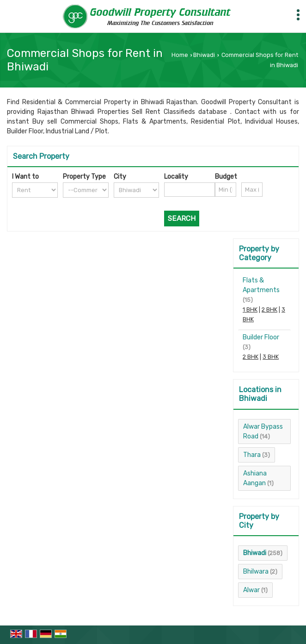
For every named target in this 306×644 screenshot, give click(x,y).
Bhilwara (256, 572)
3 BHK (271, 357)
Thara (252, 455)
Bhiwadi (204, 55)
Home (180, 55)
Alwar (251, 590)
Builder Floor (261, 337)
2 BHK (269, 309)
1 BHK (250, 309)
